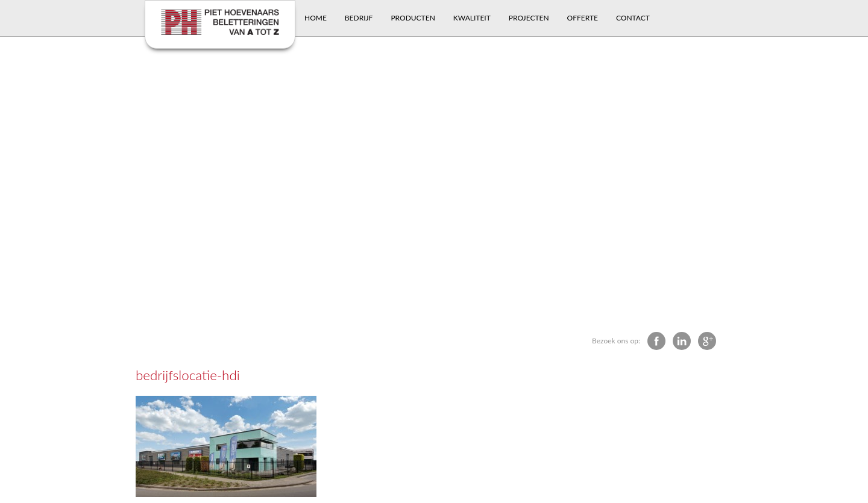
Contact (633, 18)
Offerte (583, 18)
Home (316, 18)
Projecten (529, 18)
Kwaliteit (472, 18)
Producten (413, 18)
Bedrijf (359, 18)
